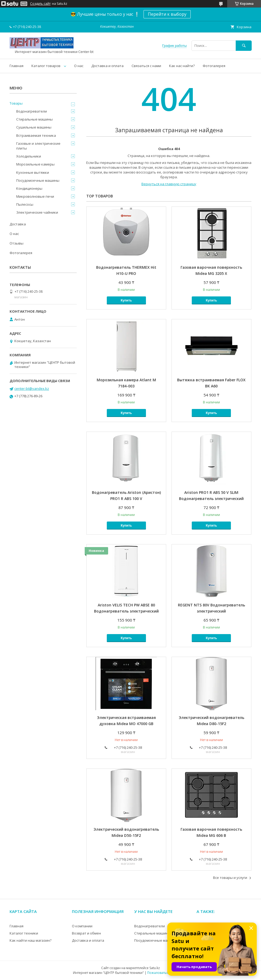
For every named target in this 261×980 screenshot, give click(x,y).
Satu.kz (155, 968)
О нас (79, 66)
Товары (16, 103)
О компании (82, 926)
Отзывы (17, 243)
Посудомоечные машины (38, 180)
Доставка (18, 224)
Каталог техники (24, 933)
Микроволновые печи (35, 196)
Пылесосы (25, 204)
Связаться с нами (146, 66)
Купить (126, 300)
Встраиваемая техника (36, 135)
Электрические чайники (37, 212)
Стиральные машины (34, 119)
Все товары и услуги (230, 878)
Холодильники (29, 156)
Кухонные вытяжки (33, 172)
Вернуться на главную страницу (169, 184)
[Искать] (244, 46)
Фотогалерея (214, 66)
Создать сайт (40, 4)
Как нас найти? (182, 66)
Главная (17, 66)
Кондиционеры (29, 188)
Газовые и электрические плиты (38, 146)
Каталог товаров (46, 66)
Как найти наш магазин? (30, 940)
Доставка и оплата (107, 66)
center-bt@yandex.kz (32, 388)
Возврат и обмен (86, 933)
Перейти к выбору (167, 14)
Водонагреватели (32, 111)
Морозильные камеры (35, 164)
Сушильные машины (34, 127)
